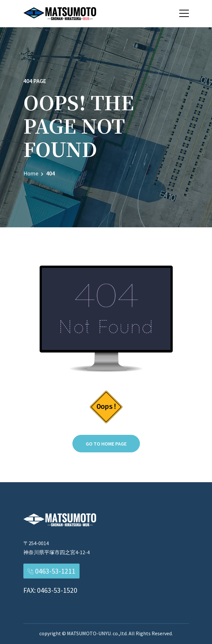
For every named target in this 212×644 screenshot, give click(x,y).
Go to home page (106, 444)
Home (31, 173)
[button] (184, 13)
